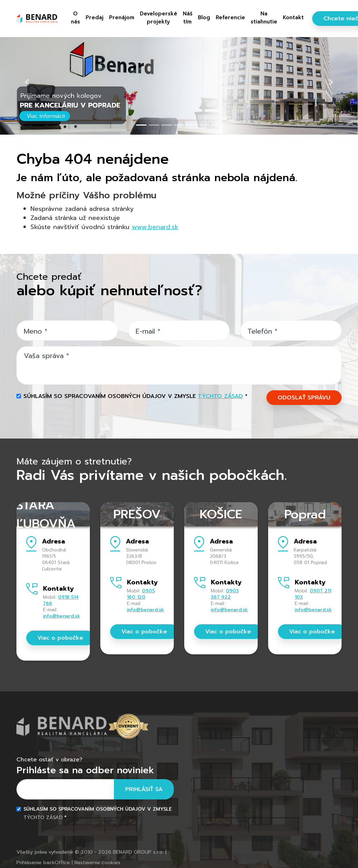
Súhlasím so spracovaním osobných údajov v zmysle (135, 396)
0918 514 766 (61, 600)
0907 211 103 (313, 594)
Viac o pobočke (60, 638)
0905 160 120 (141, 594)
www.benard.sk (155, 227)
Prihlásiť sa (144, 789)
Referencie (230, 17)
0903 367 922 (225, 594)
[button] (27, 82)
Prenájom (122, 17)
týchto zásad (220, 396)
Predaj (95, 17)
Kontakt (293, 17)
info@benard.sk (62, 616)
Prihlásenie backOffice (43, 863)
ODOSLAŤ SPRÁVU (304, 398)
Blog (204, 17)
